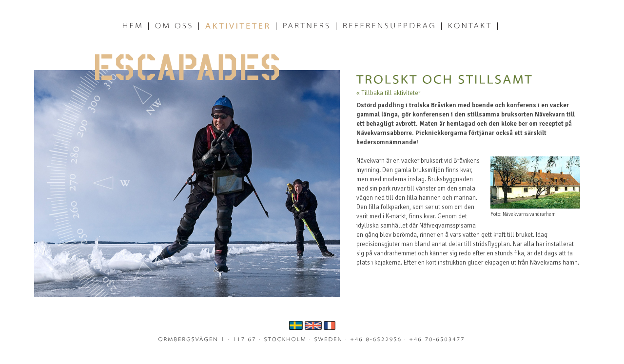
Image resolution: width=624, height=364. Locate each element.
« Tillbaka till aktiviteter (388, 93)
